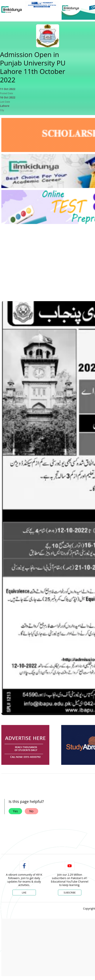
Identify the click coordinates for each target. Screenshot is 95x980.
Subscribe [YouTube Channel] (70, 893)
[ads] (25, 745)
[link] (42, 4)
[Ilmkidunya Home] (12, 10)
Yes (15, 811)
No (31, 811)
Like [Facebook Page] (24, 893)
